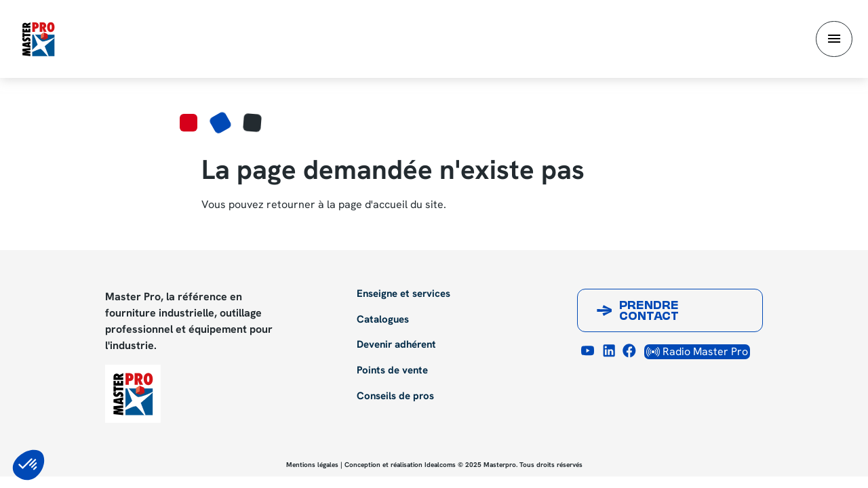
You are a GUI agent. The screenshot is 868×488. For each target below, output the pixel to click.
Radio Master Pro (697, 351)
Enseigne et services (403, 294)
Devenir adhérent (396, 345)
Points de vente (392, 371)
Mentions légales (312, 465)
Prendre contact (649, 312)
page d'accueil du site (391, 204)
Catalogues (383, 320)
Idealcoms (440, 465)
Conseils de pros (395, 396)
